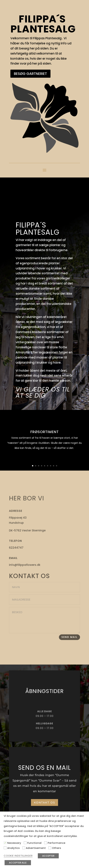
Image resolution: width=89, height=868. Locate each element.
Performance (56, 843)
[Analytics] (5, 848)
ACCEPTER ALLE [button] (18, 863)
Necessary (14, 843)
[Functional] (25, 843)
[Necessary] (5, 843)
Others (56, 848)
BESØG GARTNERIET (30, 74)
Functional (34, 843)
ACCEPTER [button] (48, 856)
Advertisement (36, 848)
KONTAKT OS (44, 802)
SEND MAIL (69, 637)
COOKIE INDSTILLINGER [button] (18, 856)
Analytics (13, 848)
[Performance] (46, 843)
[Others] (50, 848)
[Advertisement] (24, 848)
